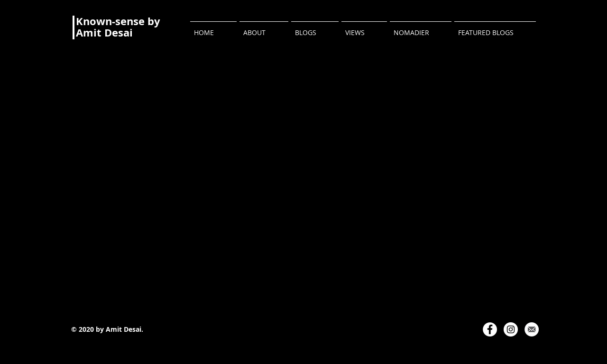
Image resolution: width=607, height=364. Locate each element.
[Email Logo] (532, 329)
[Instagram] (511, 329)
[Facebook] (490, 329)
